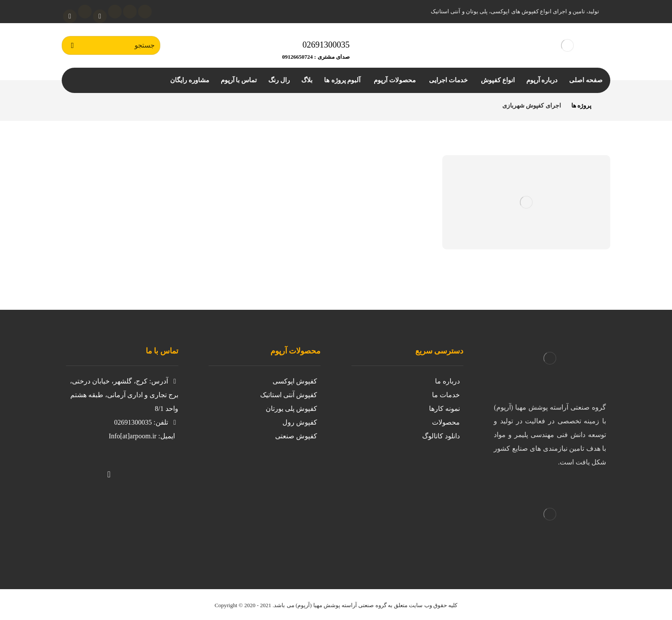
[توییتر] (143, 469)
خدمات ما (446, 395)
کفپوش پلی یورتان (291, 409)
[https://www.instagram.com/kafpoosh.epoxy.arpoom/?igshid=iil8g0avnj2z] (160, 469)
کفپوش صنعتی (296, 436)
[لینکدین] (115, 12)
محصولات (446, 422)
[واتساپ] (70, 16)
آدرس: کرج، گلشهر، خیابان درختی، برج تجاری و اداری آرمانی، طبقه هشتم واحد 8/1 (124, 395)
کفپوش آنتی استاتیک (289, 395)
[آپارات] (100, 16)
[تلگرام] (85, 12)
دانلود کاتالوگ (441, 436)
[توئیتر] (145, 12)
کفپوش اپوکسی (295, 381)
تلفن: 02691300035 (146, 422)
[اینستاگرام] (130, 12)
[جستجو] (72, 45)
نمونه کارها (444, 409)
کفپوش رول (300, 422)
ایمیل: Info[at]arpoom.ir (142, 436)
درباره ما (447, 381)
